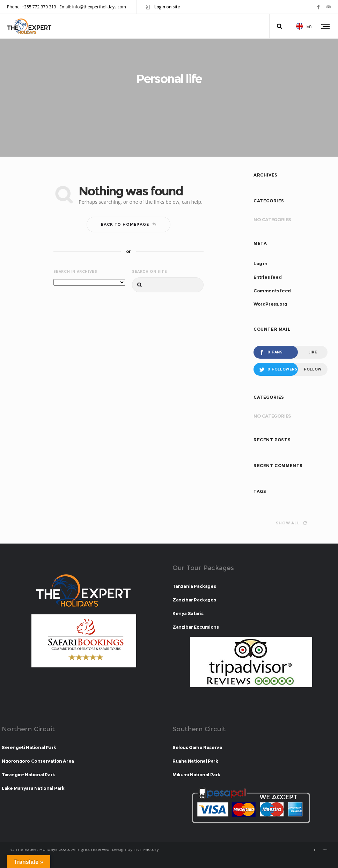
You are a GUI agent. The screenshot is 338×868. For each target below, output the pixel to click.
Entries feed (267, 277)
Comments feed (272, 291)
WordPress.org (270, 304)
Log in (260, 263)
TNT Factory (146, 849)
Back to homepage (129, 224)
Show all (291, 523)
